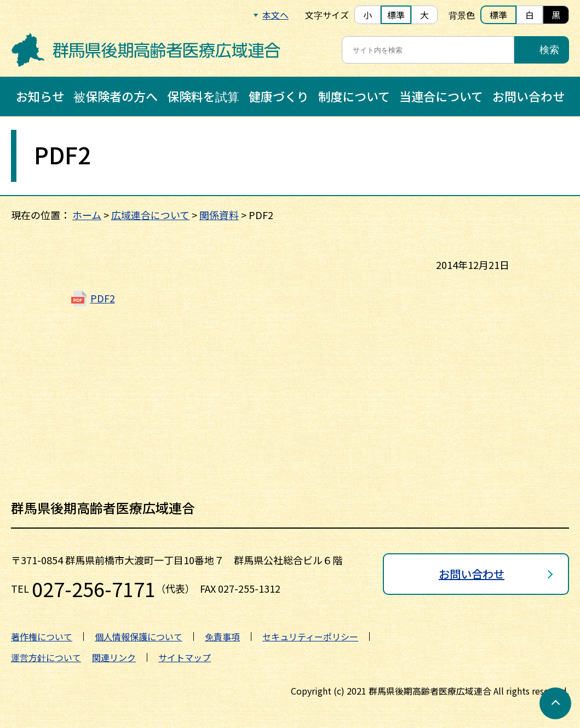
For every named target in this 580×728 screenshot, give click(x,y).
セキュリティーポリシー (310, 637)
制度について (354, 96)
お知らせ (40, 96)
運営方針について (46, 657)
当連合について (441, 96)
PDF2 (103, 298)
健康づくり (279, 96)
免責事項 (222, 637)
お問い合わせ (529, 96)
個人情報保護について (139, 637)
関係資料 (219, 215)
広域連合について (150, 215)
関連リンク (114, 657)
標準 (396, 15)
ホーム (87, 215)
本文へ (275, 15)
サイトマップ (185, 657)
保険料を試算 (203, 96)
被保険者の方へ (116, 96)
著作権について (42, 637)
